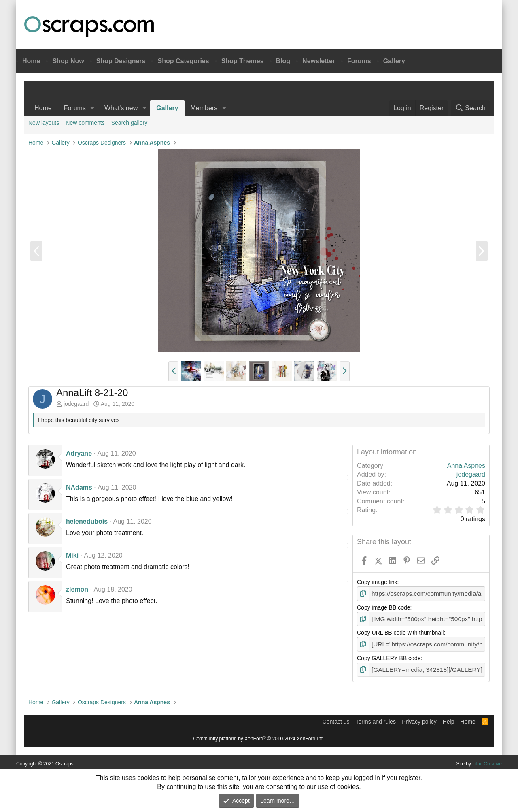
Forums (359, 61)
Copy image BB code (384, 607)
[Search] (470, 108)
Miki (72, 555)
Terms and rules (376, 718)
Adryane (79, 453)
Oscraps (89, 27)
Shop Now (68, 61)
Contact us (336, 718)
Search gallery (129, 123)
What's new (121, 108)
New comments (85, 123)
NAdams (79, 487)
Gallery (394, 61)
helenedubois (87, 521)
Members (204, 108)
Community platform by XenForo (259, 735)
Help (449, 718)
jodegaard (76, 404)
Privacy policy (419, 718)
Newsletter (319, 61)
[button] (92, 108)
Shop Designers (121, 61)
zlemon (77, 589)
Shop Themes (243, 61)
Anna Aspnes (466, 466)
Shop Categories (183, 61)
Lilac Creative (487, 761)
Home (31, 61)
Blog (283, 61)
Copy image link (377, 582)
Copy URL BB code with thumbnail (400, 631)
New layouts (44, 123)
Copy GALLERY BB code (389, 656)
